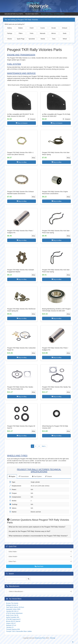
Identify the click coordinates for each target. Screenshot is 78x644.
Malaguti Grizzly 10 (12, 605)
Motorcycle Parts (40, 638)
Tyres (54, 39)
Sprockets (32, 39)
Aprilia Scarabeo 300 (13, 617)
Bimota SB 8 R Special (13, 621)
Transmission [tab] (24, 476)
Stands (43, 39)
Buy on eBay (22, 162)
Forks (32, 33)
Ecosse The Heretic (12, 603)
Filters (21, 33)
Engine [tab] (12, 476)
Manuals (43, 33)
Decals (54, 28)
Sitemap (53, 638)
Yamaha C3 (10, 627)
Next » (44, 446)
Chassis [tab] (48, 476)
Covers (43, 28)
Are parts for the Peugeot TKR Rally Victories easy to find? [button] (29, 531)
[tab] (39, 527)
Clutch (32, 28)
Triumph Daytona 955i (13, 629)
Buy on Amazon (22, 123)
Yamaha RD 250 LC (12, 611)
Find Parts (39, 566)
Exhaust (65, 28)
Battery (10, 28)
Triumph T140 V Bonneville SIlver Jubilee (19, 631)
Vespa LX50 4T (11, 623)
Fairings (10, 33)
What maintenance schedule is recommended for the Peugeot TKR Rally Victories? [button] (38, 536)
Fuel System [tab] (37, 476)
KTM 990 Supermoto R (13, 619)
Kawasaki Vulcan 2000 (13, 609)
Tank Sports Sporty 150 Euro (15, 607)
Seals (65, 33)
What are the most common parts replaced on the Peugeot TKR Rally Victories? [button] (37, 527)
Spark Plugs (21, 39)
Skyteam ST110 (11, 625)
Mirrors (54, 33)
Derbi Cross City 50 (12, 615)
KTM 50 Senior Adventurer (14, 613)
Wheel (65, 39)
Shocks (10, 39)
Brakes (21, 28)
